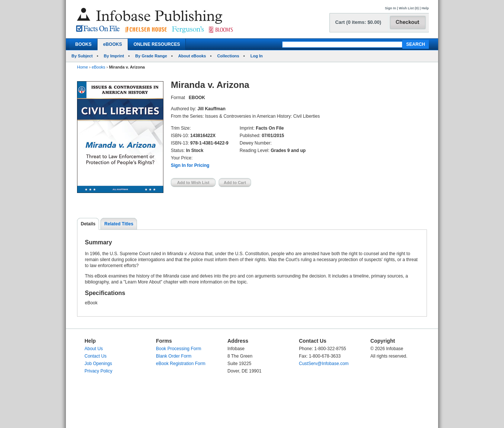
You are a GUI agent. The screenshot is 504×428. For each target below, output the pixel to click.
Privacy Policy (98, 371)
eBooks (98, 67)
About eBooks (192, 56)
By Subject (82, 56)
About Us (94, 349)
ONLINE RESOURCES (157, 44)
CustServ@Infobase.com (324, 364)
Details (88, 224)
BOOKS (83, 44)
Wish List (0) (409, 8)
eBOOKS (113, 44)
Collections (228, 56)
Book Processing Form (178, 349)
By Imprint (114, 56)
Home (82, 67)
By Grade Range (151, 56)
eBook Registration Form (181, 364)
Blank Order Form (174, 356)
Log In (257, 56)
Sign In (390, 8)
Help (425, 8)
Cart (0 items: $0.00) (358, 22)
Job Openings (98, 364)
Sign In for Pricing (190, 165)
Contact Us (95, 356)
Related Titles (119, 224)
